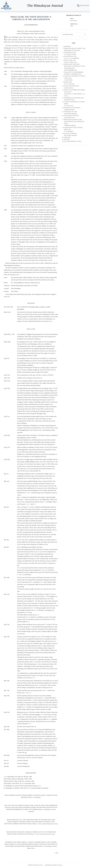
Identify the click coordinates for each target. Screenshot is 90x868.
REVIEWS (67, 139)
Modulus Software (58, 865)
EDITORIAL (67, 46)
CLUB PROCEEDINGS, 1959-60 (73, 141)
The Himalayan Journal (45, 6)
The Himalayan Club (37, 865)
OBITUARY (67, 137)
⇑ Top (56, 853)
